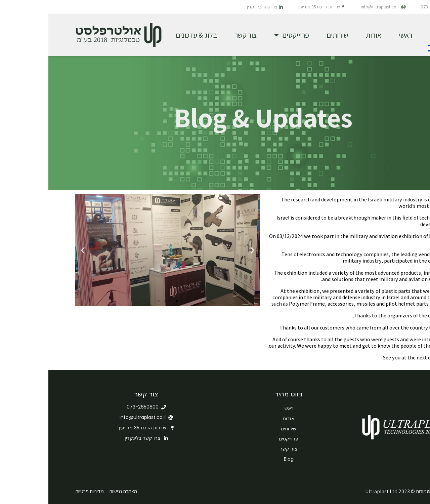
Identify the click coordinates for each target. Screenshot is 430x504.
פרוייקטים (243, 35)
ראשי (357, 35)
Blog (240, 459)
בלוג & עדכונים (148, 35)
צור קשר (197, 35)
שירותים (289, 35)
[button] (128, 301)
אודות (325, 35)
